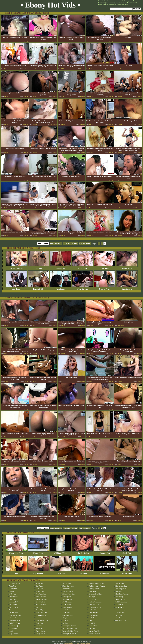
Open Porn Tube (121, 621)
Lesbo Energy (93, 613)
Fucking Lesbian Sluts (70, 628)
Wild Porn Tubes (60, 552)
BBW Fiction (67, 605)
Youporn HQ (105, 552)
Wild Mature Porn (121, 602)
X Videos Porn (120, 613)
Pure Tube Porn (41, 597)
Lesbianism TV (94, 605)
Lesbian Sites (93, 610)
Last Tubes (16, 288)
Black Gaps (40, 618)
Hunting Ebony (67, 597)
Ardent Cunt (60, 268)
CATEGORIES (85, 244)
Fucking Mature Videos (97, 583)
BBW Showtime (68, 610)
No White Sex (67, 602)
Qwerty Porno (105, 288)
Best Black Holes (42, 615)
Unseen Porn (38, 552)
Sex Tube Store (41, 605)
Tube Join (38, 268)
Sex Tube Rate (41, 602)
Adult (16, 573)
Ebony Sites (66, 589)
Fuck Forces (60, 288)
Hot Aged (92, 597)
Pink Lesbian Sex (121, 586)
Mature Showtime (95, 634)
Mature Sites (120, 583)
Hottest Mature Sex (95, 602)
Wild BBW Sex (120, 599)
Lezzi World (93, 628)
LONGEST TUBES (70, 244)
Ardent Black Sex (42, 613)
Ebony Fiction (41, 634)
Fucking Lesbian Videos (70, 631)
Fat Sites (65, 623)
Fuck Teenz (93, 591)
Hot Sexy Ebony (68, 591)
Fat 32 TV (66, 621)
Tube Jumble (127, 288)
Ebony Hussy (67, 583)
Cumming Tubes (68, 615)
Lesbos (91, 621)
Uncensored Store (16, 552)
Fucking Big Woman (69, 626)
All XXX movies (16, 268)
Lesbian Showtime (95, 607)
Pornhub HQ (38, 288)
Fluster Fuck (127, 268)
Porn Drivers (83, 288)
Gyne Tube (105, 573)
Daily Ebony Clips (42, 621)
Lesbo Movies (94, 615)
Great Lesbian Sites (95, 594)
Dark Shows (40, 623)
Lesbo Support (94, 618)
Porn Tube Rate (41, 594)
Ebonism (39, 626)
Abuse (88, 643)
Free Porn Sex (120, 615)
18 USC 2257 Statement (79, 643)
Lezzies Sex (93, 626)
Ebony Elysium (41, 631)
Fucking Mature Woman (97, 586)
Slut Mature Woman (122, 594)
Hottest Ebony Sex (69, 594)
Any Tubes (60, 573)
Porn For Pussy (120, 610)
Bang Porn (83, 268)
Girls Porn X (120, 607)
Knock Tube (127, 573)
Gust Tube (83, 573)
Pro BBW (119, 591)
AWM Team (68, 643)
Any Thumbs (38, 573)
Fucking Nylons (94, 589)
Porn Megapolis (121, 589)
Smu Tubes (40, 607)
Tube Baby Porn (41, 610)
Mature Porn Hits (95, 631)
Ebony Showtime (68, 586)
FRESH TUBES (56, 244)
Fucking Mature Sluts (69, 634)
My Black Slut (67, 599)
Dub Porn (105, 268)
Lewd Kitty (93, 623)
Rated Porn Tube (41, 599)
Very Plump (119, 597)
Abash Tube (127, 552)
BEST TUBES (43, 244)
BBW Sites (66, 613)
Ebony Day (40, 628)
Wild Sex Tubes (83, 552)
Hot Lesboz (93, 599)
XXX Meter (119, 605)
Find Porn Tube (120, 618)
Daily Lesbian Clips (69, 618)
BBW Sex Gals (67, 607)
